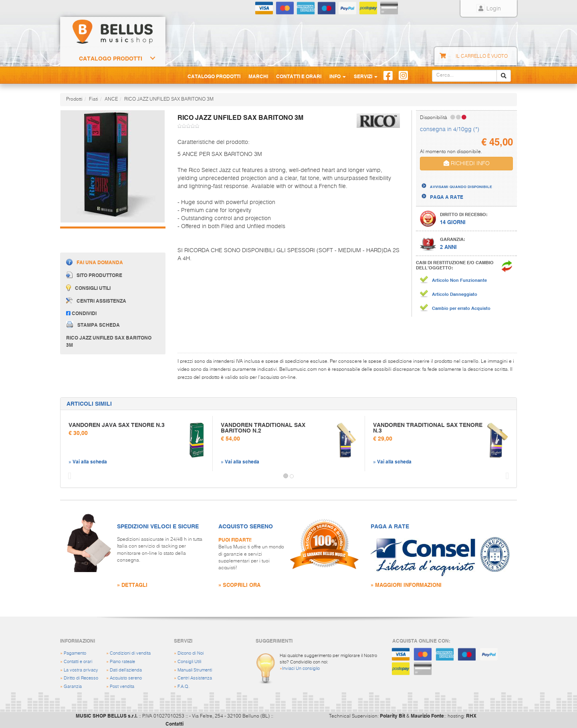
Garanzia (73, 687)
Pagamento (75, 653)
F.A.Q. (184, 687)
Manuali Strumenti (195, 670)
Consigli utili (88, 288)
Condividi (81, 313)
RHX (471, 716)
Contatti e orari (78, 662)
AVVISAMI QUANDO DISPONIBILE (461, 186)
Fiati (94, 99)
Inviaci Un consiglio (301, 668)
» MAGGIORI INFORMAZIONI (406, 585)
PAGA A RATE (447, 197)
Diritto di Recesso (81, 678)
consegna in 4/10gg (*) (450, 129)
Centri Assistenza (195, 678)
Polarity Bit (392, 716)
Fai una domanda (95, 262)
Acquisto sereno (126, 678)
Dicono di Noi (191, 653)
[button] (68, 476)
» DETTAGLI (132, 585)
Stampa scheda (93, 324)
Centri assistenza (96, 301)
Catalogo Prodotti (111, 59)
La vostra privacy (81, 670)
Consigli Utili (189, 662)
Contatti (175, 724)
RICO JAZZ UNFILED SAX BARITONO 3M (169, 99)
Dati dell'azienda (126, 670)
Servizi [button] (366, 76)
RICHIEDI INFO (467, 163)
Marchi (258, 76)
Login (489, 9)
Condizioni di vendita (130, 653)
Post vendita (122, 687)
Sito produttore (94, 275)
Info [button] (338, 76)
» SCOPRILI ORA (239, 585)
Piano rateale (122, 662)
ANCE (111, 99)
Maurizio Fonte (427, 716)
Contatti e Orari (299, 76)
